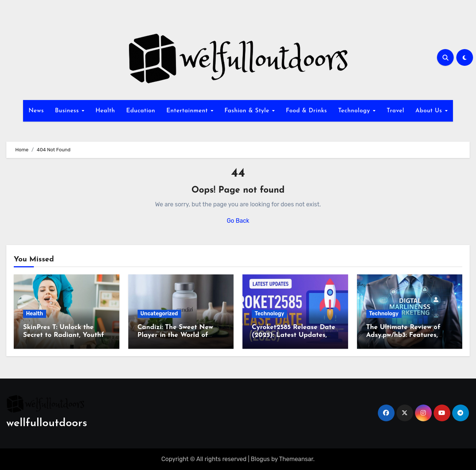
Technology (355, 111)
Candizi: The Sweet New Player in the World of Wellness (176, 335)
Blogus (260, 459)
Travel (395, 111)
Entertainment (188, 111)
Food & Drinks (306, 111)
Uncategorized (159, 314)
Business (68, 111)
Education (141, 111)
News (36, 111)
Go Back (238, 221)
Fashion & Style (248, 111)
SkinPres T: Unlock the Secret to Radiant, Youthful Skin (66, 335)
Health (105, 111)
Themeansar (296, 459)
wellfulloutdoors (47, 423)
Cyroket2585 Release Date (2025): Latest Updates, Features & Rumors (294, 335)
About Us (430, 111)
